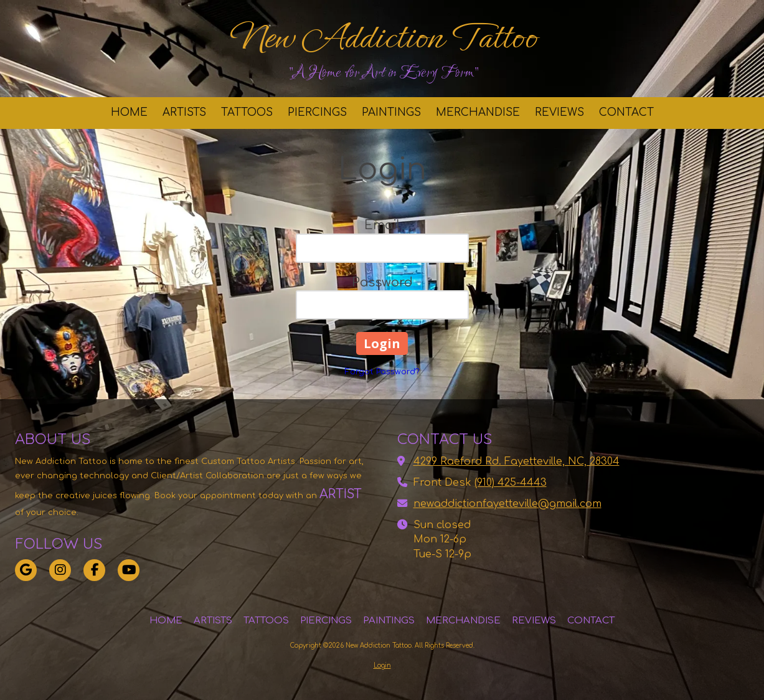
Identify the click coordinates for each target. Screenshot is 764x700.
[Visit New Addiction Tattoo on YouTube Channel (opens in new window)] (129, 570)
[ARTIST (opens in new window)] (324, 494)
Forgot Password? (382, 372)
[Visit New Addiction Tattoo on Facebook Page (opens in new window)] (94, 570)
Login (382, 665)
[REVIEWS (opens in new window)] (559, 113)
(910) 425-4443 (511, 483)
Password (382, 282)
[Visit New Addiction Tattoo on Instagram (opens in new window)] (60, 570)
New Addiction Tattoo (383, 37)
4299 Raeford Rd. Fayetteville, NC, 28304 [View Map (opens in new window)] (516, 461)
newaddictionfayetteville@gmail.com (507, 504)
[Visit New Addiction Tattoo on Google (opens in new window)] (26, 570)
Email (382, 225)
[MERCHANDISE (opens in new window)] (478, 113)
